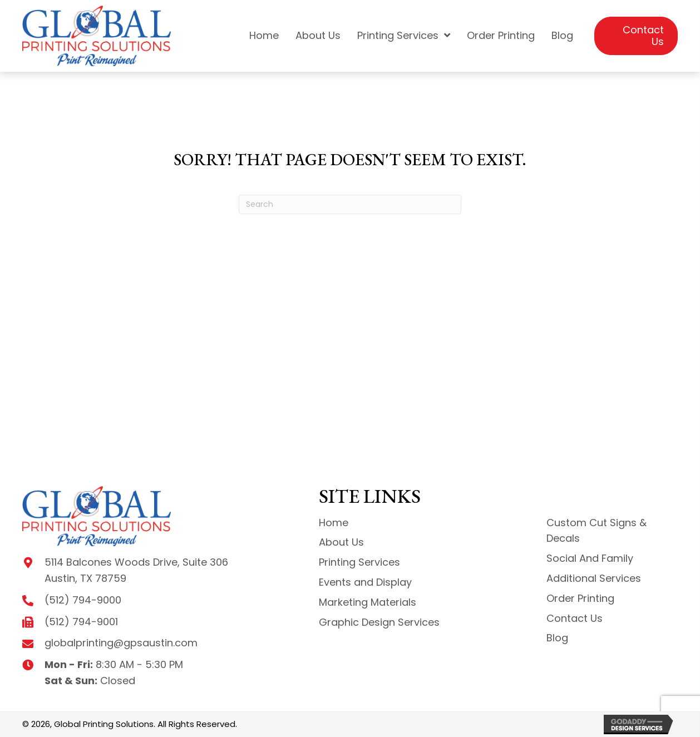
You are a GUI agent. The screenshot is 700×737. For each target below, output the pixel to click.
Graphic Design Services (379, 622)
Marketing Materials (368, 602)
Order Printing (580, 598)
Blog (557, 638)
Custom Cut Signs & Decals (597, 531)
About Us (341, 542)
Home (334, 523)
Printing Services (359, 562)
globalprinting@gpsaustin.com (121, 643)
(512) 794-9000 (83, 600)
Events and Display (365, 582)
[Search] (350, 204)
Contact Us (575, 618)
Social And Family (590, 558)
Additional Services (594, 578)
